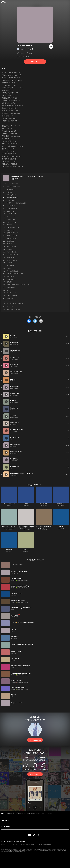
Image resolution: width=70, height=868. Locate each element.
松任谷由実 (30, 49)
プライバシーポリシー (15, 844)
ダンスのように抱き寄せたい (15, 304)
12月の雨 (9, 225)
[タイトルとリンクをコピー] (41, 321)
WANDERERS (11, 287)
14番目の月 (10, 263)
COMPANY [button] (6, 827)
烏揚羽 (26, 504)
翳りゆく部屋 (10, 266)
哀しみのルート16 (12, 293)
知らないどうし (26, 549)
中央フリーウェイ (11, 238)
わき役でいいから (12, 260)
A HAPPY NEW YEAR (13, 228)
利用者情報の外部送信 (29, 844)
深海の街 (61, 527)
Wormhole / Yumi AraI (9, 504)
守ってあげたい (11, 189)
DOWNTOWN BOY (47, 813)
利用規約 (4, 844)
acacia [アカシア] (11, 214)
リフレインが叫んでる (13, 271)
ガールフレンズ (11, 290)
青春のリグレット (11, 247)
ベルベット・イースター (13, 222)
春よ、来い (10, 282)
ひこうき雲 (10, 306)
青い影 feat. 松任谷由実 (13, 309)
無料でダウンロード (35, 774)
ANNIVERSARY (11, 279)
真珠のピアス (10, 230)
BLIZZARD (10, 249)
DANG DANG (11, 257)
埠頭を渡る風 (10, 241)
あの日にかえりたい (12, 233)
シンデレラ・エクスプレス (13, 255)
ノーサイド (9, 244)
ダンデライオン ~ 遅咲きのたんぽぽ (16, 203)
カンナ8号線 (10, 298)
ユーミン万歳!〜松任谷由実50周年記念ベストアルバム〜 (44, 527)
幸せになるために (12, 252)
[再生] (51, 46)
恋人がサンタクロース (13, 200)
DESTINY (9, 301)
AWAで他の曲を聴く (35, 740)
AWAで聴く (35, 62)
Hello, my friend (11, 195)
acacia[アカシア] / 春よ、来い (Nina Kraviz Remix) (9, 527)
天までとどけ (44, 504)
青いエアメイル (11, 217)
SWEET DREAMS (12, 296)
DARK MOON (61, 504)
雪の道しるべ (9, 549)
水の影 (9, 268)
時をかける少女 (11, 219)
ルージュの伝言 (11, 206)
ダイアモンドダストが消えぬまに (15, 274)
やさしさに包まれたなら (13, 187)
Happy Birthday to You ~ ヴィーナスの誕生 (19, 285)
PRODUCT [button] (6, 821)
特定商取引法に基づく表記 (45, 844)
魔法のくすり (10, 211)
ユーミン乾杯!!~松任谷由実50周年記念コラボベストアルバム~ (26, 527)
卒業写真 (9, 192)
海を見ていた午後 (12, 236)
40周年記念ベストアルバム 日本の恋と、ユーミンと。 (27, 177)
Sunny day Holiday (12, 208)
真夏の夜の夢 (10, 277)
